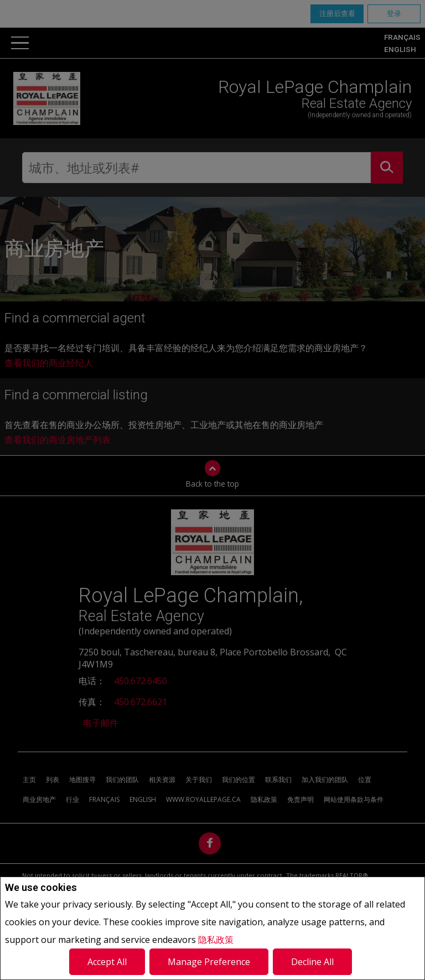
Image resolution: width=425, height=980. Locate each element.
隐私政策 (216, 940)
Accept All (107, 962)
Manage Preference (209, 962)
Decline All (312, 962)
